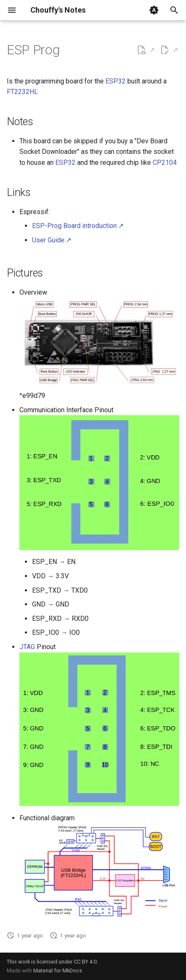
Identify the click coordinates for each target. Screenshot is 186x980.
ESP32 (116, 81)
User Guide (48, 240)
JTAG (27, 647)
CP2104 (165, 162)
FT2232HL (22, 92)
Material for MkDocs (58, 971)
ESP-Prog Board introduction (74, 226)
